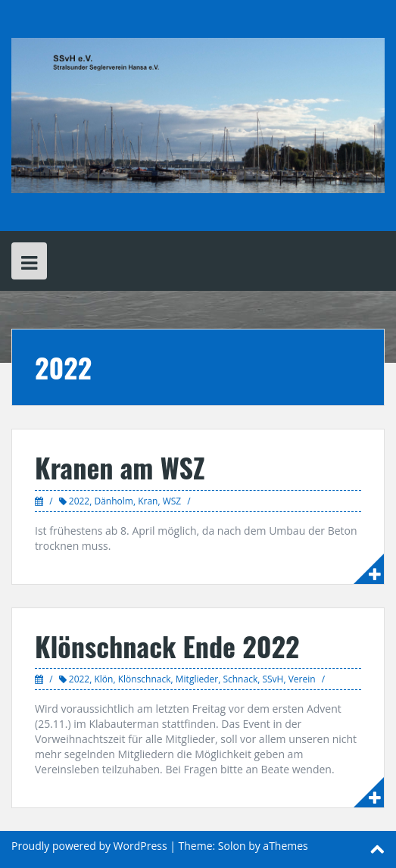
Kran (148, 501)
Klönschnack (145, 679)
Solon (232, 846)
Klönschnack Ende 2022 (167, 646)
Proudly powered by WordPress (89, 846)
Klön (103, 679)
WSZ (172, 501)
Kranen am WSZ (120, 467)
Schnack (240, 679)
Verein (302, 679)
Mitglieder (197, 679)
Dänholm (113, 501)
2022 (79, 501)
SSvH (273, 679)
